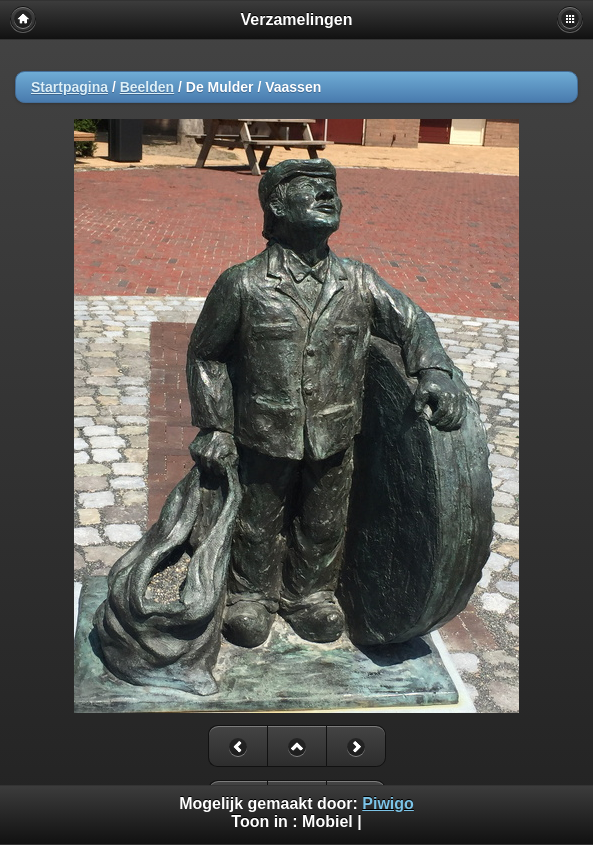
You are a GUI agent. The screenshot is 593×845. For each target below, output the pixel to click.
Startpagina (69, 87)
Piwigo (388, 803)
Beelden (147, 87)
